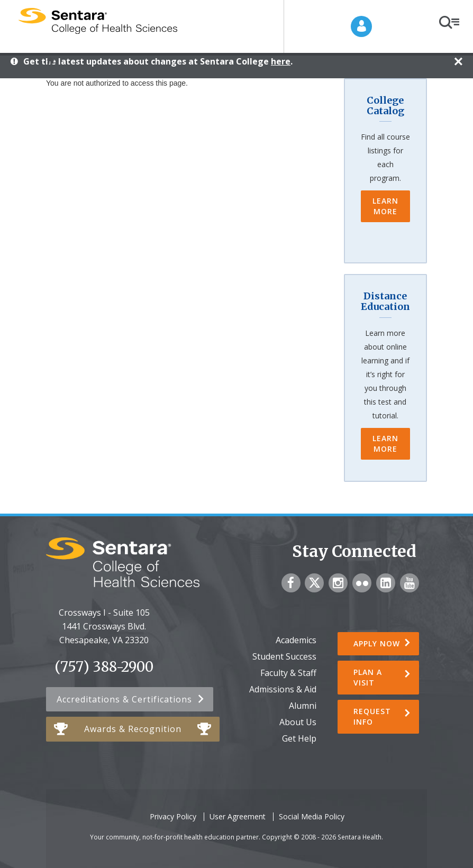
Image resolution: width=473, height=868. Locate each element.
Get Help (299, 738)
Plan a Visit (368, 677)
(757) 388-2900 (104, 667)
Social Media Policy (312, 816)
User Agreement (238, 816)
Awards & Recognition (133, 729)
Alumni (303, 706)
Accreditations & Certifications (124, 699)
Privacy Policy (173, 816)
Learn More (385, 206)
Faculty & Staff (288, 673)
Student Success (284, 656)
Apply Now (377, 643)
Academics (296, 640)
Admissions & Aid (283, 689)
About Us (298, 722)
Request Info (372, 716)
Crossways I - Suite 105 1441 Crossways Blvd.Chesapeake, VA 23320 (104, 626)
